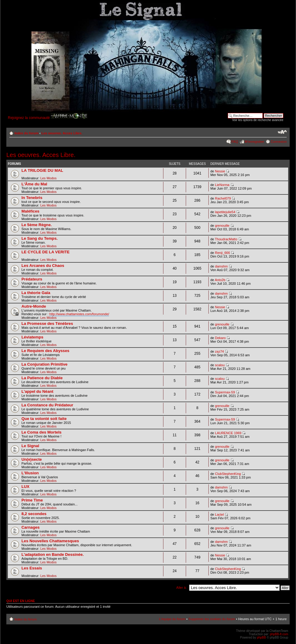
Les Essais (32, 568)
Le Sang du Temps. (40, 238)
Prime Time (32, 500)
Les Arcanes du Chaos (43, 266)
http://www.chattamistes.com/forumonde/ (79, 314)
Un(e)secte (32, 459)
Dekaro (220, 338)
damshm (221, 266)
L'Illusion (30, 473)
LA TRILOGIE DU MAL (42, 170)
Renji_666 (223, 253)
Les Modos (48, 178)
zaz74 (219, 351)
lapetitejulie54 (225, 212)
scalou (220, 365)
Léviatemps (32, 337)
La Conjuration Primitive (44, 364)
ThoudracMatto (226, 239)
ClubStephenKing (228, 474)
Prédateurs (32, 279)
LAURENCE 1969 (228, 433)
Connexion (279, 142)
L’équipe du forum (172, 619)
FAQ (235, 142)
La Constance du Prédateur (47, 405)
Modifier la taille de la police (282, 132)
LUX (25, 487)
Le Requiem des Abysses (45, 351)
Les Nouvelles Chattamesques (50, 541)
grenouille (222, 226)
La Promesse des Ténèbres (47, 324)
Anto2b (220, 280)
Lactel (219, 514)
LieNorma (222, 185)
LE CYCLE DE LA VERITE (45, 252)
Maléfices (30, 211)
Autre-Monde (34, 306)
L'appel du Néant (37, 391)
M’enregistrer (254, 142)
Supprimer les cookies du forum (212, 619)
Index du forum (26, 133)
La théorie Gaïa (36, 293)
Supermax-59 (225, 392)
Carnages (31, 527)
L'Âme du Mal (34, 184)
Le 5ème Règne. (37, 225)
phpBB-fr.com (279, 634)
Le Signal (30, 446)
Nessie (220, 171)
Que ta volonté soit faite (44, 419)
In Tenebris (32, 198)
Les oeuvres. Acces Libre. (62, 133)
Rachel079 (223, 198)
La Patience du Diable (42, 378)
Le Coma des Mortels (42, 432)
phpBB (261, 638)
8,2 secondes (34, 514)
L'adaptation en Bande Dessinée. (53, 554)
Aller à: (182, 588)
